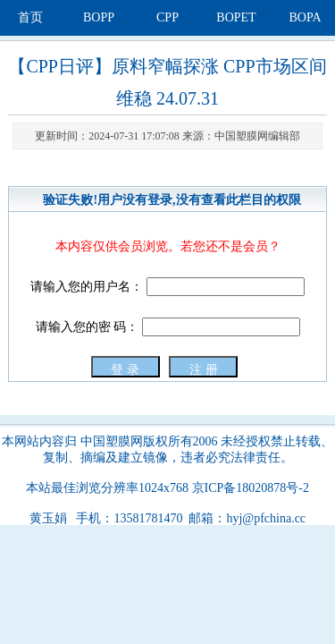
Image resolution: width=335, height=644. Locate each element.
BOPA (305, 17)
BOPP (99, 17)
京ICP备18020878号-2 (251, 488)
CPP (167, 17)
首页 (30, 17)
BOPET (236, 17)
